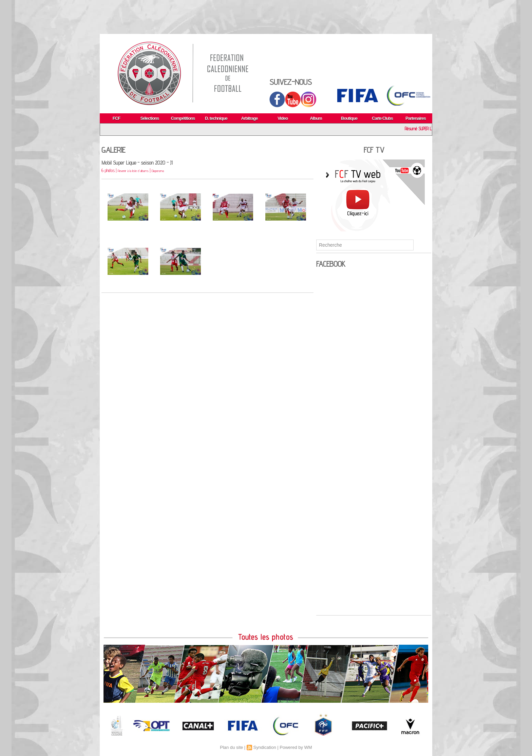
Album (316, 118)
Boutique (349, 118)
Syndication (264, 747)
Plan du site (231, 747)
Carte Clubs (382, 118)
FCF (116, 118)
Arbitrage (250, 118)
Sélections (149, 118)
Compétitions (183, 118)
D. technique (216, 118)
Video (283, 118)
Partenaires (416, 118)
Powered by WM (296, 747)
